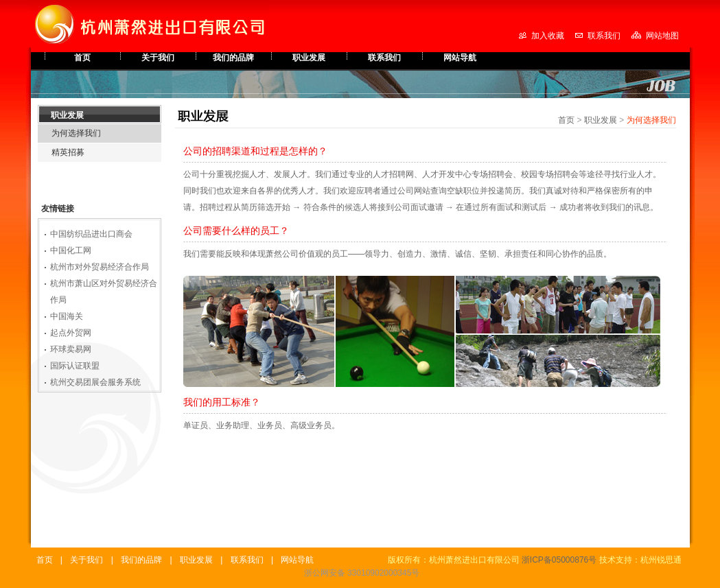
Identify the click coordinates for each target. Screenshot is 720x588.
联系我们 (604, 36)
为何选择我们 (76, 133)
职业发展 (309, 58)
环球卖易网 (71, 349)
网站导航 (460, 58)
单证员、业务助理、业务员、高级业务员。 (262, 425)
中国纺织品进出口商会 (91, 234)
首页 (82, 58)
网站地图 (662, 36)
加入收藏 (548, 36)
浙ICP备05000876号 (559, 560)
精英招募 (68, 152)
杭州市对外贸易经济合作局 (100, 267)
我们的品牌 (233, 58)
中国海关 (67, 316)
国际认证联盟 (75, 366)
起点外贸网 (71, 333)
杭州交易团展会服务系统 (95, 382)
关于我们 (158, 58)
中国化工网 (71, 250)
